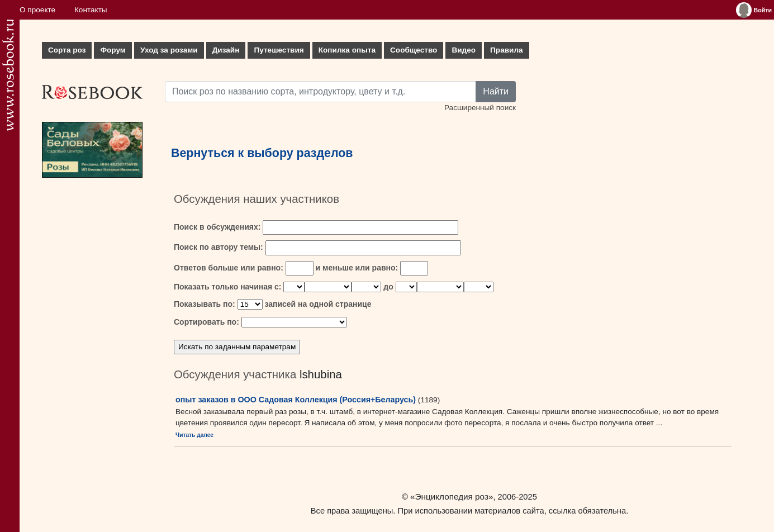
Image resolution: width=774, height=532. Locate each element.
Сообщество (414, 50)
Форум (113, 50)
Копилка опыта (347, 50)
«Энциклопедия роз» (452, 497)
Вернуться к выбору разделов (262, 153)
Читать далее (194, 435)
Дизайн (226, 50)
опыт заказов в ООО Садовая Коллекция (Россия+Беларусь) (296, 400)
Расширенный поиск (480, 108)
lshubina (321, 374)
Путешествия (279, 50)
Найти (496, 91)
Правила (507, 50)
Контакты (91, 10)
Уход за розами (169, 50)
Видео (464, 50)
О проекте (37, 10)
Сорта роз (67, 50)
